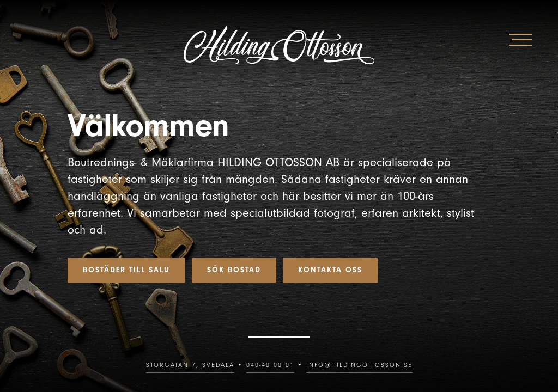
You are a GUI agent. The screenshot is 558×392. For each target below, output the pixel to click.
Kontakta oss (330, 270)
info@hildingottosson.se (359, 365)
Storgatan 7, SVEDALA (190, 365)
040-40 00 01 (270, 365)
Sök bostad (234, 270)
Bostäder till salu (126, 270)
